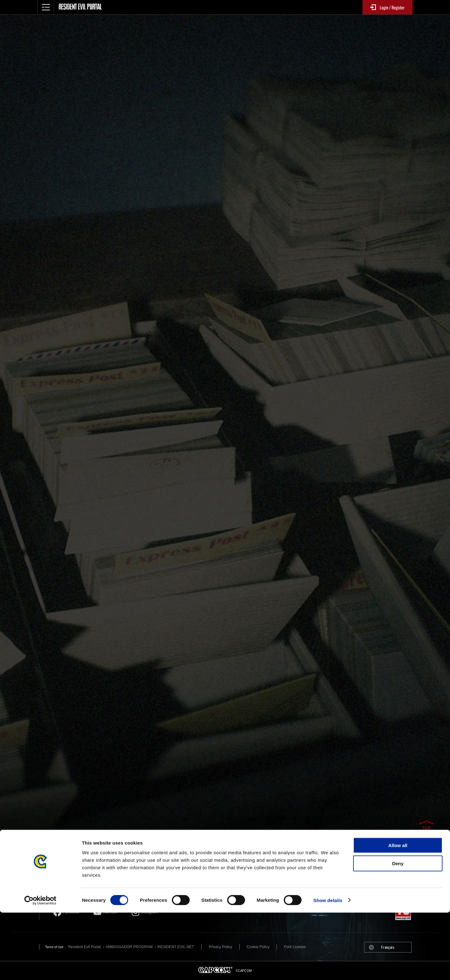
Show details (328, 968)
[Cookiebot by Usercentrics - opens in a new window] (40, 968)
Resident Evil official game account (188, 886)
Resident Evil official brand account (101, 886)
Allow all (398, 913)
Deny (398, 931)
